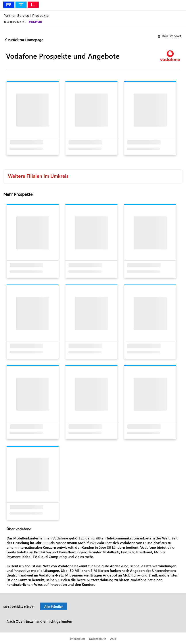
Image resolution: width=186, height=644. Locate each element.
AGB (113, 639)
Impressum (77, 639)
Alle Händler (54, 607)
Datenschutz (98, 639)
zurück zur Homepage (26, 40)
